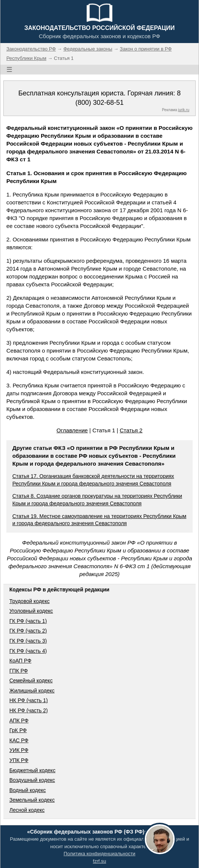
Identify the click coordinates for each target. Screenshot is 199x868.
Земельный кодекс (32, 800)
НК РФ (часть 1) (29, 700)
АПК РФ (19, 721)
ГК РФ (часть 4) (28, 651)
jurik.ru (184, 110)
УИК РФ (19, 750)
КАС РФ (19, 740)
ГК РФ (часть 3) (28, 641)
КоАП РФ (20, 661)
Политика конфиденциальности (99, 854)
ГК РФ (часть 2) (28, 631)
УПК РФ (19, 760)
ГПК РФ (19, 671)
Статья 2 (131, 430)
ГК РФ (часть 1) (28, 621)
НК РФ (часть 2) (29, 710)
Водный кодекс (28, 790)
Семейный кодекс (31, 680)
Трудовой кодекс (30, 601)
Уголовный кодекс (31, 611)
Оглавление (72, 430)
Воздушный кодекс (32, 780)
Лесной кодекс (27, 810)
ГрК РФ (18, 730)
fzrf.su (99, 861)
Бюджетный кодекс (32, 770)
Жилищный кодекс (32, 691)
